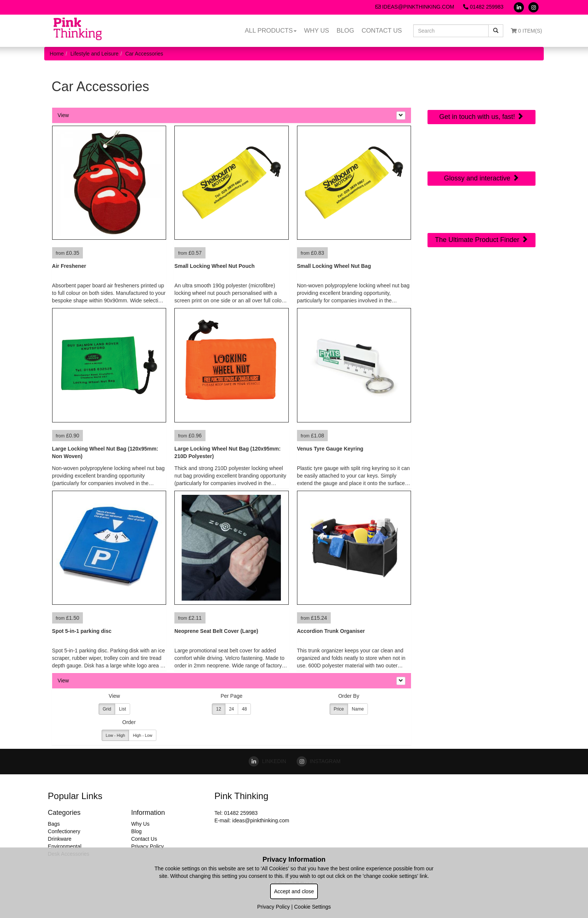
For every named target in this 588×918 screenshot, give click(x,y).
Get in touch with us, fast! (481, 116)
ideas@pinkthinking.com (415, 7)
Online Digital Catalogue (481, 151)
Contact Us (382, 31)
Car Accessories (144, 54)
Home (57, 54)
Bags (54, 824)
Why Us (317, 31)
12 (218, 709)
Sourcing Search (481, 208)
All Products (271, 31)
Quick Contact (481, 85)
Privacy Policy (148, 846)
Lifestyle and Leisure (94, 54)
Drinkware (60, 839)
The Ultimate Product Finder (481, 240)
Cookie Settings (312, 907)
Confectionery (64, 831)
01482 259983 (483, 7)
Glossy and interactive (481, 178)
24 (232, 709)
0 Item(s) (526, 31)
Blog (346, 31)
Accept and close (294, 891)
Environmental (65, 846)
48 (244, 709)
